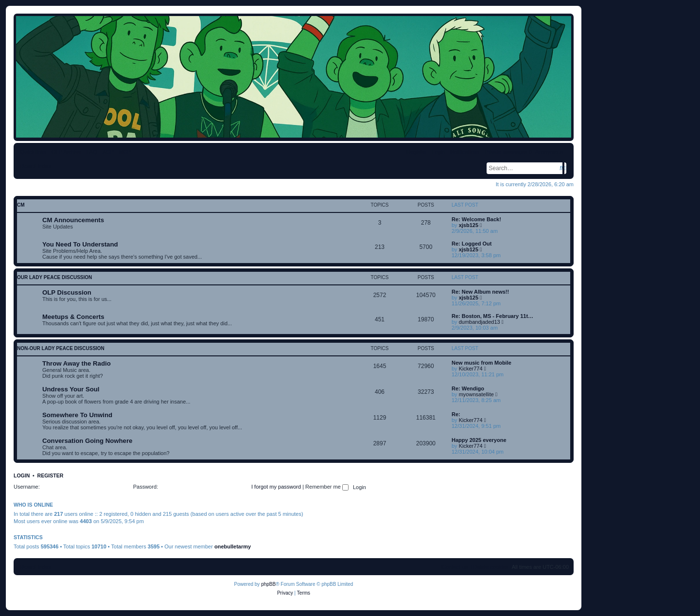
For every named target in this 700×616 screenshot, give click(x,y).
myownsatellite (476, 394)
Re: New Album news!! (480, 292)
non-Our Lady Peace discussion (61, 348)
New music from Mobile (481, 363)
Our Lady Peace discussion (54, 277)
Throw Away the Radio (77, 363)
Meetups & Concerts (73, 317)
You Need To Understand (80, 244)
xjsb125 (469, 225)
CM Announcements (73, 220)
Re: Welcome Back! (476, 219)
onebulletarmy (233, 546)
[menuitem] (91, 152)
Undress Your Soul (71, 389)
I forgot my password (276, 487)
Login (22, 475)
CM (21, 205)
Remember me (327, 487)
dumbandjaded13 (480, 322)
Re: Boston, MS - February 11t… (492, 316)
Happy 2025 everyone (479, 440)
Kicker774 (471, 369)
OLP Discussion (67, 292)
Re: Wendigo (468, 388)
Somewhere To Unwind (77, 415)
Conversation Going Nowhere (87, 441)
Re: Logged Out (472, 244)
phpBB (268, 584)
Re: (456, 414)
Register (51, 475)
